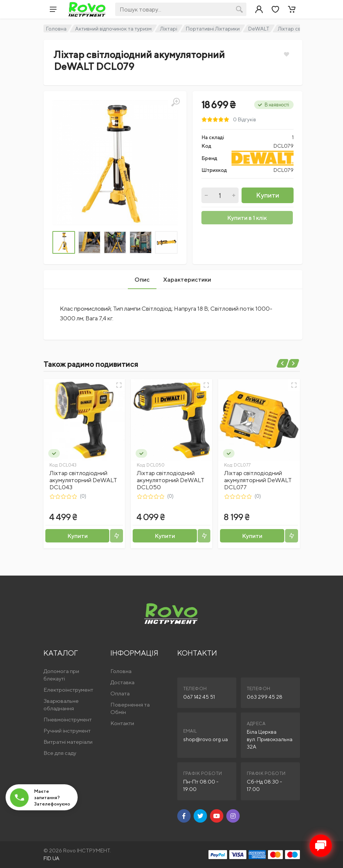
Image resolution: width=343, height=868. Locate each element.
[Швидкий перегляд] (119, 385)
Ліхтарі (169, 29)
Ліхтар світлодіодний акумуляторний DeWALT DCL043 (83, 480)
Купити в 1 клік (247, 218)
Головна (56, 29)
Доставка (122, 682)
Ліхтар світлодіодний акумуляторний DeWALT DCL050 (171, 480)
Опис (142, 280)
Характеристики (187, 280)
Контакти (122, 723)
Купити (268, 195)
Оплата (120, 693)
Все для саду (60, 753)
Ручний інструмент (67, 731)
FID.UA (51, 858)
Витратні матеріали (68, 742)
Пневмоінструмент (68, 719)
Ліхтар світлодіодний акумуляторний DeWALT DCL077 (258, 480)
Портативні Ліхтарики (213, 29)
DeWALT (259, 29)
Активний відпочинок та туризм (113, 29)
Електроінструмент (68, 690)
